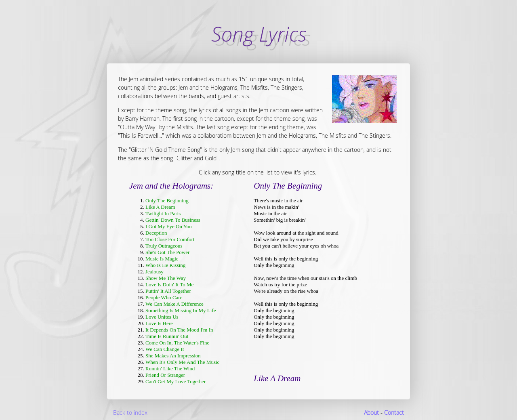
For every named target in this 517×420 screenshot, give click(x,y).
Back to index (130, 413)
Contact (394, 413)
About (371, 413)
